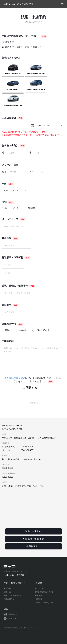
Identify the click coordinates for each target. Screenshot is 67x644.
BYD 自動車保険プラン (45, 592)
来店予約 (25, 47)
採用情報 (39, 599)
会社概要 (39, 595)
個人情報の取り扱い (15, 378)
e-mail (23, 330)
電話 (7, 330)
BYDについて (41, 588)
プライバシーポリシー (44, 603)
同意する (30, 388)
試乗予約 (8, 42)
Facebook (10, 619)
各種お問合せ (9, 599)
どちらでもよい (44, 330)
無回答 (32, 208)
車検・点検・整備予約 (12, 595)
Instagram (10, 614)
